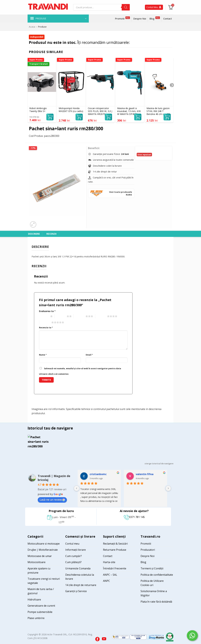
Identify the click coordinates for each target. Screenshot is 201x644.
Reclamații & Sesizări (115, 544)
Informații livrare (76, 550)
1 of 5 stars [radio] (44, 316)
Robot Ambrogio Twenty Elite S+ (38, 110)
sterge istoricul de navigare (159, 464)
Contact (168, 19)
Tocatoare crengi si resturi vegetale (44, 581)
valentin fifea (145, 474)
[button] (58, 19)
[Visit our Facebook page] (98, 638)
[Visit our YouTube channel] (104, 638)
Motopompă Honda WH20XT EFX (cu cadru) (71, 110)
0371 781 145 (134, 517)
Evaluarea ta (47, 311)
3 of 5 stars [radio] (79, 316)
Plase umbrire (36, 618)
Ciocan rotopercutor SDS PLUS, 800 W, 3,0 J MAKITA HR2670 (100, 111)
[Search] (126, 7)
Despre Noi (140, 19)
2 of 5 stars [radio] (60, 316)
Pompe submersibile (40, 612)
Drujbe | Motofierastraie (43, 550)
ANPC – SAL (110, 575)
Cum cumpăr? (74, 556)
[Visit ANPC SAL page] (121, 637)
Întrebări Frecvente (115, 568)
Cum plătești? (73, 562)
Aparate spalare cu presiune (39, 571)
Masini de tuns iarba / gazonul (41, 591)
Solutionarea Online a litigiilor (154, 593)
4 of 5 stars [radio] (101, 316)
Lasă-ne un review (52, 500)
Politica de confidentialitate (157, 575)
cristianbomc (98, 474)
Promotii (122, 18)
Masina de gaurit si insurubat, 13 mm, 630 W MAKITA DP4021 (129, 111)
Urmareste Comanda (78, 568)
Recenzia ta (46, 328)
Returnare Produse (115, 550)
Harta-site (109, 562)
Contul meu (72, 544)
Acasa (32, 27)
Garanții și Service (76, 591)
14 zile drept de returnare (81, 585)
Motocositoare (37, 562)
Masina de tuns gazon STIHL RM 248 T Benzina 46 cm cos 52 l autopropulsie (159, 111)
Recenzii (51, 234)
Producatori (148, 550)
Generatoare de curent (41, 606)
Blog (155, 18)
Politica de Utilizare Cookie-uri (152, 583)
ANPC (106, 581)
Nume (43, 355)
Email (89, 355)
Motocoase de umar (40, 556)
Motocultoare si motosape (44, 544)
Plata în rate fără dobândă (156, 602)
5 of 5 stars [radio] (45, 323)
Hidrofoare (34, 600)
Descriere (34, 234)
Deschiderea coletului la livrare (80, 577)
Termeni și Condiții (152, 568)
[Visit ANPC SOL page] (139, 637)
